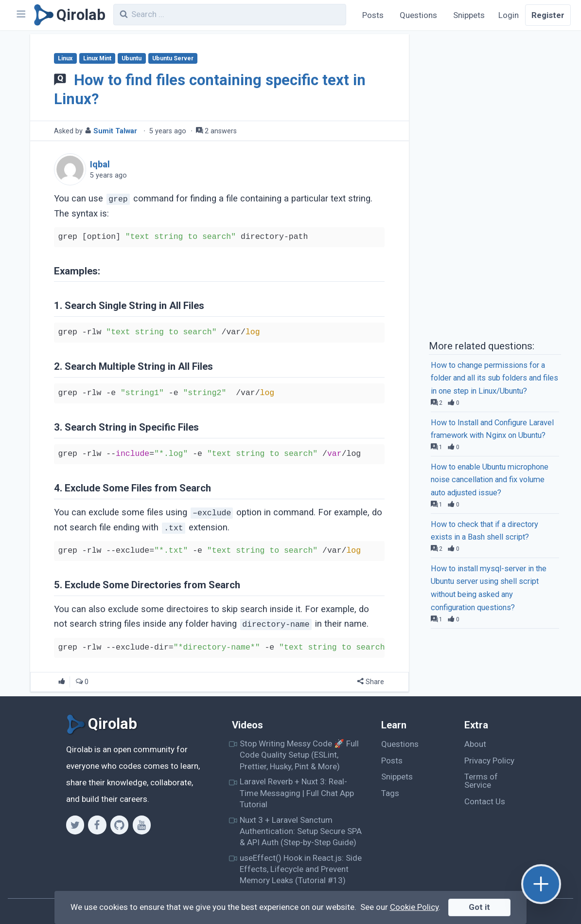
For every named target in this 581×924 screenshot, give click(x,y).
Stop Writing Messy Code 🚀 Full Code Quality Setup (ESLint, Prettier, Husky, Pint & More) (299, 755)
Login (509, 15)
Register (548, 15)
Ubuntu (132, 58)
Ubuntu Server (173, 58)
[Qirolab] (68, 15)
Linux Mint (97, 58)
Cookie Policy (414, 907)
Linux (65, 58)
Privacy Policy (489, 761)
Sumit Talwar (115, 131)
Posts (373, 15)
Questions (418, 15)
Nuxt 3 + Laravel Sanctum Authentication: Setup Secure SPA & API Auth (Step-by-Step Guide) (301, 831)
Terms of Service (481, 781)
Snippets (469, 15)
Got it (479, 907)
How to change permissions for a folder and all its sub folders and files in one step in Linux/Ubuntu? (494, 378)
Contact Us (485, 801)
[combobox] (230, 15)
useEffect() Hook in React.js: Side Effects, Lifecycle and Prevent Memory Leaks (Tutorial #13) (301, 869)
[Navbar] (20, 15)
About (475, 744)
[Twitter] (75, 825)
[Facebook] (97, 825)
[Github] (119, 825)
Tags (390, 793)
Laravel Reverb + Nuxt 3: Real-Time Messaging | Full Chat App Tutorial (297, 793)
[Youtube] (142, 825)
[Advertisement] (495, 184)
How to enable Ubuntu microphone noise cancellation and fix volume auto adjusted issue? (490, 480)
